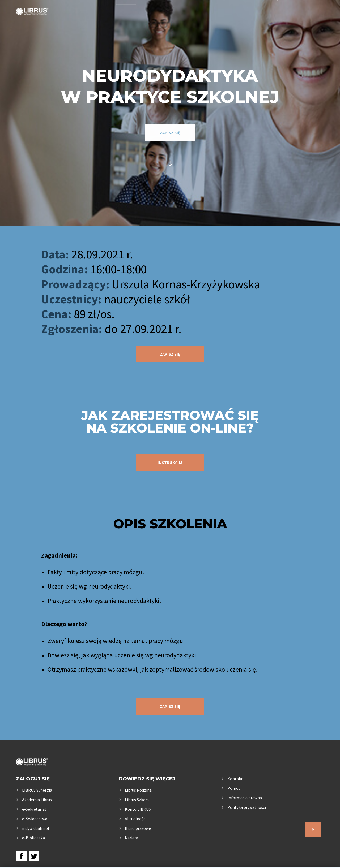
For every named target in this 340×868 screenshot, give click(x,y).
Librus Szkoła (137, 800)
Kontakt (313, 19)
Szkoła (160, 19)
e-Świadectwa (35, 819)
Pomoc (234, 788)
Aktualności (136, 819)
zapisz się (170, 133)
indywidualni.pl (36, 828)
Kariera (131, 838)
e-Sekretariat (34, 809)
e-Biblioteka (33, 838)
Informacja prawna (245, 798)
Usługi (126, 19)
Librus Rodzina (138, 790)
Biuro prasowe (138, 828)
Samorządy (270, 19)
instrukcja (170, 463)
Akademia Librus (37, 800)
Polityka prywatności (247, 807)
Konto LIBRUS (138, 809)
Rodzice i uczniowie (212, 19)
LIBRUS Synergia (37, 790)
